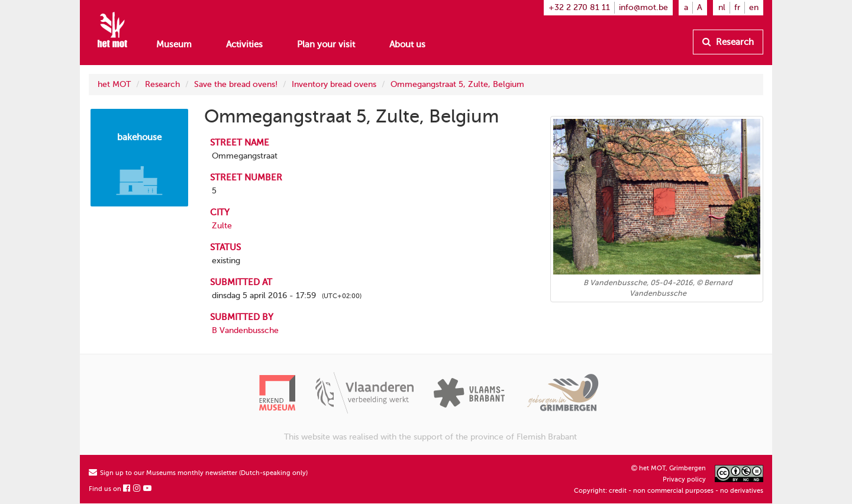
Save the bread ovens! (236, 84)
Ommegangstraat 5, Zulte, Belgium (457, 84)
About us (407, 44)
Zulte (222, 226)
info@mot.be (643, 7)
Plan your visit (326, 44)
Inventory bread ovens (334, 84)
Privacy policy (684, 479)
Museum (174, 44)
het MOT (114, 84)
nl (722, 7)
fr (737, 7)
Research (728, 42)
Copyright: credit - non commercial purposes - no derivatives (669, 491)
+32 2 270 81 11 (579, 7)
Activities (244, 44)
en (754, 7)
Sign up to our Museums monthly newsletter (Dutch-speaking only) (198, 473)
